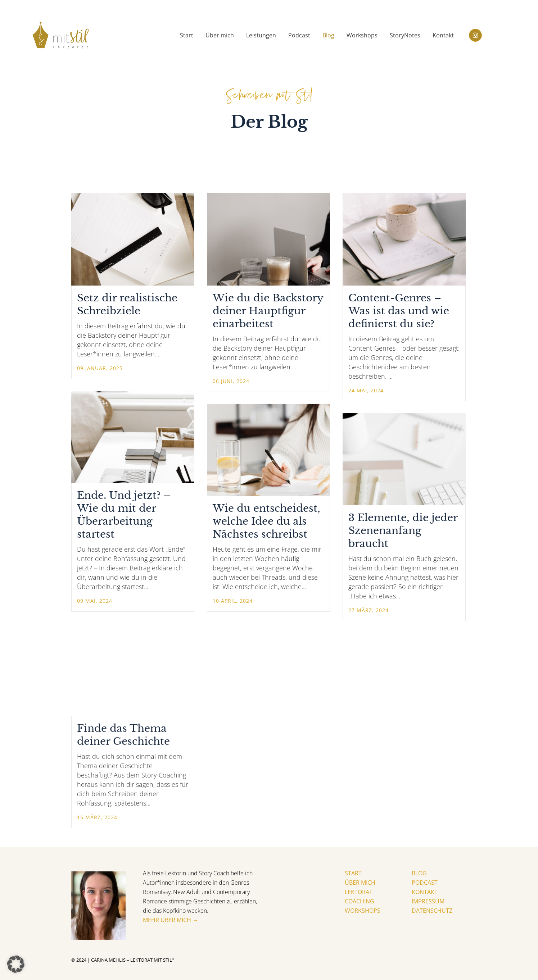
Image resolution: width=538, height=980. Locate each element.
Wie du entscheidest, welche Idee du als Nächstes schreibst (266, 521)
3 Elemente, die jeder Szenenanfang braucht (403, 531)
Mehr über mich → (171, 920)
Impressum (428, 902)
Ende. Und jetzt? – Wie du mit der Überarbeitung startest (124, 515)
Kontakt (425, 892)
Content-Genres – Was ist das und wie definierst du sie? (399, 311)
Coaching (360, 902)
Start (353, 874)
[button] (16, 964)
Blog (419, 874)
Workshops (363, 911)
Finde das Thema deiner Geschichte (123, 735)
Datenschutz (432, 911)
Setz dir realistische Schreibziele (127, 304)
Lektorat (359, 892)
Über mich (360, 883)
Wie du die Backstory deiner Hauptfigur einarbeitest (268, 311)
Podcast (425, 883)
